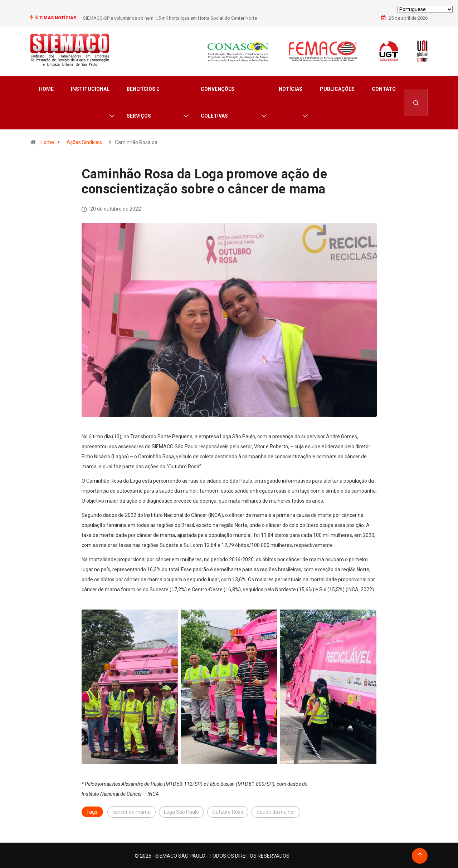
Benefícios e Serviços (143, 101)
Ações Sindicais (84, 141)
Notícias (291, 88)
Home (46, 88)
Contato (384, 88)
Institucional (90, 88)
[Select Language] (425, 9)
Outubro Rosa (228, 811)
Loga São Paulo (181, 811)
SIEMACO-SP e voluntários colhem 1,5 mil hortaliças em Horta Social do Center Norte (170, 18)
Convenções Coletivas (218, 101)
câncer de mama (131, 811)
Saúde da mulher (276, 811)
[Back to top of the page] (420, 855)
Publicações (337, 88)
